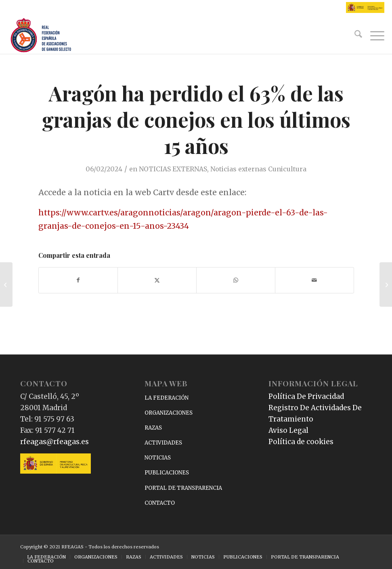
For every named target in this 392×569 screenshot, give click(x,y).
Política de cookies (301, 442)
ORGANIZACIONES (169, 413)
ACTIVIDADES (163, 443)
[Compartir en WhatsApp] (236, 280)
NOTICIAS (158, 458)
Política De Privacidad (306, 396)
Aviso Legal (288, 430)
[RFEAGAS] (41, 36)
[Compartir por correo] (314, 280)
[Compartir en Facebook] (78, 280)
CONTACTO (160, 503)
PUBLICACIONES (167, 473)
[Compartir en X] (157, 280)
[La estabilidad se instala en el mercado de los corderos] (386, 284)
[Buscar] (354, 36)
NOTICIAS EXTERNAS (173, 169)
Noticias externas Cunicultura (258, 169)
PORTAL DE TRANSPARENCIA (183, 488)
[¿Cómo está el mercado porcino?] (6, 284)
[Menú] (373, 36)
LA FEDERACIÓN (167, 398)
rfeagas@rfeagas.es (55, 442)
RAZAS (153, 428)
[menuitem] (354, 36)
